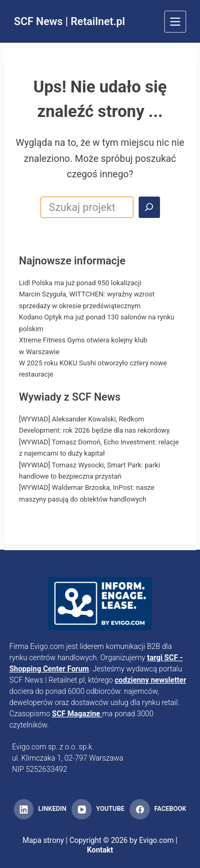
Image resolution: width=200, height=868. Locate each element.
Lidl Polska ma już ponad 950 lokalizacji (81, 283)
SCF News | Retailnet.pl (69, 21)
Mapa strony (43, 840)
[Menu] (175, 22)
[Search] (149, 207)
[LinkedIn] (40, 809)
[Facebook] (158, 809)
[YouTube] (98, 809)
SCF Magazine (76, 714)
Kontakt (100, 850)
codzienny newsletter (150, 680)
